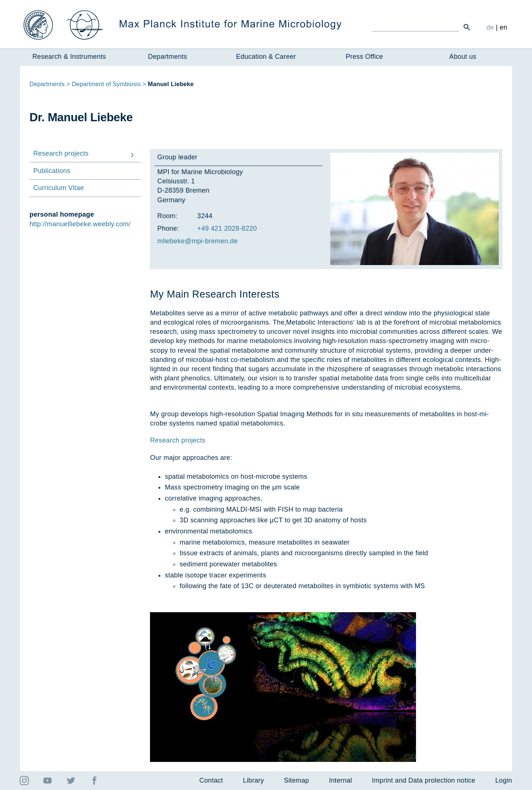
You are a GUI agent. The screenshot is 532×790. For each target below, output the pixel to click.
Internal (341, 780)
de (490, 27)
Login (504, 780)
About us (463, 57)
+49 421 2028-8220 (227, 228)
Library (254, 780)
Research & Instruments (69, 57)
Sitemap (297, 780)
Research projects (178, 440)
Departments (168, 57)
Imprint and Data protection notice (424, 780)
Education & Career (266, 57)
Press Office (364, 57)
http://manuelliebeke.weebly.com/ (80, 224)
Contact (211, 780)
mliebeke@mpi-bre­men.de (198, 241)
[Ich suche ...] (416, 27)
